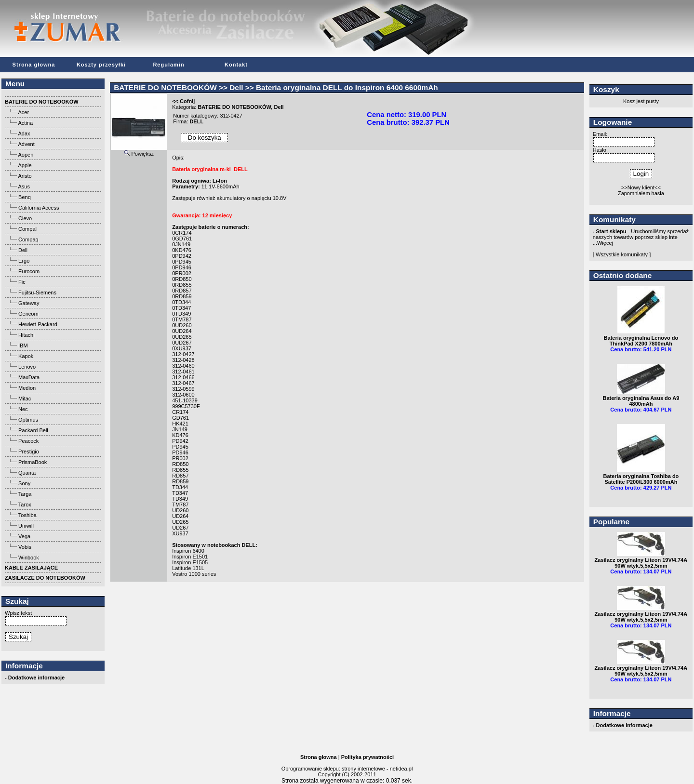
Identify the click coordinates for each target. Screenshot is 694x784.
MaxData (29, 377)
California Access (39, 208)
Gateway (29, 303)
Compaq (28, 239)
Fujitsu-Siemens (37, 292)
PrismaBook (33, 462)
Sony (24, 483)
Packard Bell (33, 430)
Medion (27, 388)
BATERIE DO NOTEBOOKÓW (165, 87)
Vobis (25, 547)
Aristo (25, 176)
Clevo (25, 218)
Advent (26, 144)
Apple (25, 165)
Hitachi (27, 335)
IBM (23, 345)
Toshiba (27, 515)
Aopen (26, 155)
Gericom (28, 314)
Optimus (28, 420)
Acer (23, 112)
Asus (24, 186)
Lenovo (27, 367)
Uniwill (26, 526)
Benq (25, 197)
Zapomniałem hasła (641, 193)
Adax (24, 133)
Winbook (29, 558)
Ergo (24, 261)
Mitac (25, 399)
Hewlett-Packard (38, 324)
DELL (196, 121)
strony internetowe (363, 769)
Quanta (27, 473)
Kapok (26, 356)
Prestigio (29, 452)
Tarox (25, 505)
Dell (23, 250)
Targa (25, 494)
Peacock (28, 441)
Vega (24, 536)
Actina (25, 123)
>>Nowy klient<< (641, 187)
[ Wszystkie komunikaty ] (622, 254)
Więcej (605, 243)
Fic (22, 282)
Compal (27, 229)
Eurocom (29, 271)
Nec (23, 409)
